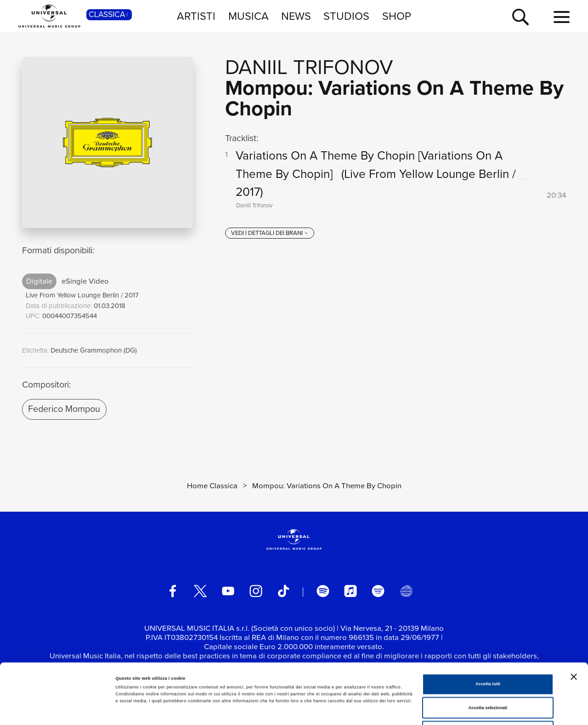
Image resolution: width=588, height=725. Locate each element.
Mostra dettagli (382, 710)
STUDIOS (346, 16)
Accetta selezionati (488, 651)
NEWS (296, 16)
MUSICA (249, 16)
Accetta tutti (488, 628)
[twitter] (200, 591)
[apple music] (351, 591)
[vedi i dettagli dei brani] (270, 233)
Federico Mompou (64, 409)
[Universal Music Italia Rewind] (406, 591)
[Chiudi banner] (574, 620)
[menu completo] (562, 17)
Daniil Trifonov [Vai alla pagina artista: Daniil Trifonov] (309, 67)
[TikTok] (283, 591)
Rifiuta (488, 675)
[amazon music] (378, 591)
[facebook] (173, 591)
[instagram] (256, 591)
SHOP (397, 16)
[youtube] (228, 591)
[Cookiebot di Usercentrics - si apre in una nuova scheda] (59, 710)
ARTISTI (196, 16)
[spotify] (323, 591)
